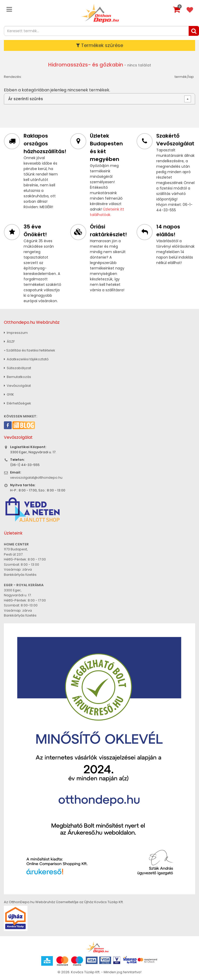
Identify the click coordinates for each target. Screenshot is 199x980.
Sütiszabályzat (17, 368)
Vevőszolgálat (17, 386)
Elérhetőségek (17, 403)
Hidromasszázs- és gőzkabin (86, 65)
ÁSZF (9, 342)
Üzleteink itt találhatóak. (107, 212)
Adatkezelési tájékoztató (26, 359)
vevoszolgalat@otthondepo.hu (36, 478)
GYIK (9, 394)
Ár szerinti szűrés (26, 99)
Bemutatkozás (17, 377)
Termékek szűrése (100, 45)
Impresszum (16, 333)
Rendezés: (13, 77)
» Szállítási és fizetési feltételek (30, 350)
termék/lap (184, 77)
